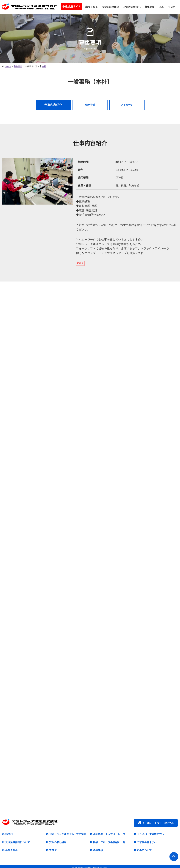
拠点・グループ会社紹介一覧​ (109, 842)
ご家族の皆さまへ (147, 842)
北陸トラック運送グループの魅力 (68, 834)
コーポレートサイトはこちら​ (156, 823)
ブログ (172, 7)
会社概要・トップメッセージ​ (109, 834)
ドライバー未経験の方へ (150, 834)
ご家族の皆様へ (132, 7)
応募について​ (144, 850)
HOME (9, 834)
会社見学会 (11, 850)
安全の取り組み (110, 7)
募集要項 (150, 7)
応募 (161, 7)
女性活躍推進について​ (18, 842)
